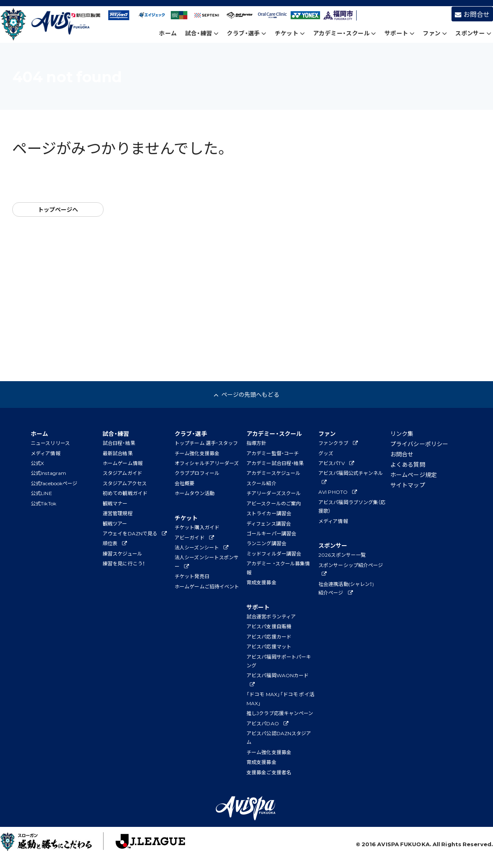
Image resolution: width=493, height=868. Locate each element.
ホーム (168, 33)
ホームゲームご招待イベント (207, 586)
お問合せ (472, 14)
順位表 (115, 543)
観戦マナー (115, 503)
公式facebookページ (54, 483)
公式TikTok (44, 503)
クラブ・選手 (246, 33)
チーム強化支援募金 (197, 453)
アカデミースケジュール (273, 473)
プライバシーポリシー (419, 444)
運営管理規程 (118, 513)
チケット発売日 (192, 576)
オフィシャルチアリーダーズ (207, 463)
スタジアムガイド (122, 473)
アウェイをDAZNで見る (135, 533)
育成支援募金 (261, 582)
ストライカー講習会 (269, 513)
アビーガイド (194, 537)
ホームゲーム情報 (123, 463)
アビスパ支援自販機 (269, 626)
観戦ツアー (115, 523)
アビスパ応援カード (269, 637)
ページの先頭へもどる (246, 394)
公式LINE (41, 493)
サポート (400, 33)
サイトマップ (408, 485)
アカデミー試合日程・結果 (275, 463)
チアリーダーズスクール (274, 493)
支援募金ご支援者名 (269, 772)
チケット (290, 33)
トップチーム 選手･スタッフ (206, 443)
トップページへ (58, 209)
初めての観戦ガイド (125, 493)
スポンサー (473, 33)
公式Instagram (48, 473)
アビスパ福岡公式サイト (47, 25)
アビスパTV (336, 463)
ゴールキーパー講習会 (271, 533)
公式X (37, 463)
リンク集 (402, 433)
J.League (143, 843)
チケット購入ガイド (197, 527)
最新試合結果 (118, 453)
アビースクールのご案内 (274, 503)
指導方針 (256, 443)
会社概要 (184, 483)
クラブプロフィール (197, 473)
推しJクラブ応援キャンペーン (280, 713)
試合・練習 (202, 33)
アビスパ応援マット (269, 646)
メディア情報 (46, 453)
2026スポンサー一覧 (342, 555)
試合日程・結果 (119, 443)
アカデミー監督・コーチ (273, 453)
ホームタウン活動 (195, 493)
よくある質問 (408, 464)
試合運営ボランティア (271, 616)
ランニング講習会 (266, 543)
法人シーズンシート (202, 547)
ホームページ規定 (414, 475)
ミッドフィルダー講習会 (274, 553)
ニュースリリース (50, 443)
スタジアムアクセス (125, 483)
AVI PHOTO (338, 492)
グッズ (326, 453)
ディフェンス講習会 (269, 523)
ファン (435, 33)
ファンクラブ (338, 443)
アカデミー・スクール (345, 33)
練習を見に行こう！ (124, 563)
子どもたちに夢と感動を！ (50, 843)
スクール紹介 (261, 483)
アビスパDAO (267, 723)
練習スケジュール (122, 553)
